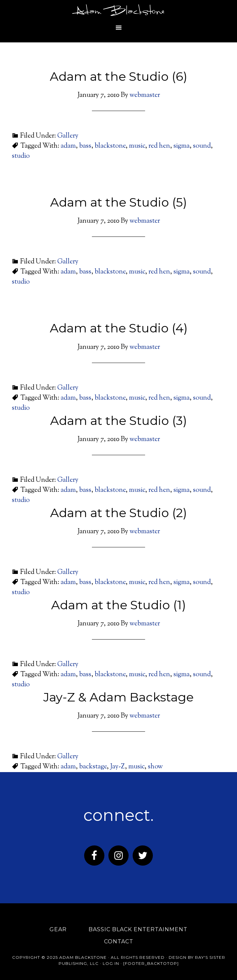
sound (202, 146)
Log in (111, 963)
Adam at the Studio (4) (119, 328)
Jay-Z (117, 767)
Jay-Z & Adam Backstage (118, 697)
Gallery (68, 136)
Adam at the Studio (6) (118, 76)
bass (85, 146)
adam (68, 146)
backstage (93, 767)
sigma (181, 146)
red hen (159, 146)
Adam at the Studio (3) (118, 421)
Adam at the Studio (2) (118, 513)
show (155, 767)
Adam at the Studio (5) (118, 202)
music (137, 146)
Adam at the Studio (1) (118, 605)
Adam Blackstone (118, 12)
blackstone (110, 146)
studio (21, 156)
